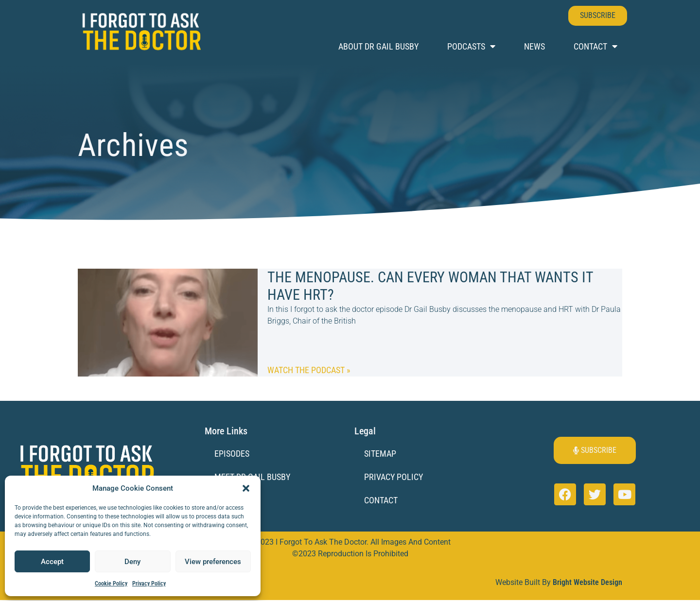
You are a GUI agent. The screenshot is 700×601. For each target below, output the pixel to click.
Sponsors (234, 501)
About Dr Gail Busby (378, 46)
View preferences (213, 562)
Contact (595, 47)
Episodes (232, 454)
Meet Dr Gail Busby (252, 477)
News (534, 46)
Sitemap (380, 454)
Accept (52, 562)
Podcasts (471, 47)
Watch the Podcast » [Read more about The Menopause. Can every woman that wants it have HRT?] (309, 370)
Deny (132, 562)
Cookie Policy (111, 584)
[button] (246, 488)
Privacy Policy (149, 584)
